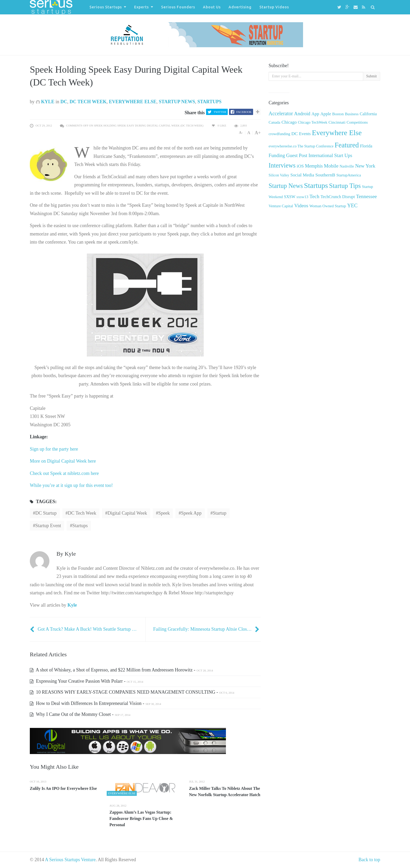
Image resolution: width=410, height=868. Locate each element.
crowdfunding (279, 134)
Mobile (331, 166)
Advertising (240, 7)
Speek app (191, 513)
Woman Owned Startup (328, 206)
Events (305, 134)
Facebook (244, 112)
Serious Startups (106, 7)
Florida (366, 146)
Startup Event (48, 526)
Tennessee (366, 196)
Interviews (282, 165)
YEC (352, 205)
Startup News (177, 102)
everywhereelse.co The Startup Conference (301, 146)
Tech (314, 196)
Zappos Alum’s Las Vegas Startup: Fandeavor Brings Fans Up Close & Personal (141, 818)
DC (64, 102)
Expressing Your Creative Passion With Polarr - (86, 681)
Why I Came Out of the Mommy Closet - (80, 714)
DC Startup (46, 513)
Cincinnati (337, 122)
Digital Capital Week (127, 513)
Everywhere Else (133, 102)
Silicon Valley (279, 175)
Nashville (347, 166)
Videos (301, 206)
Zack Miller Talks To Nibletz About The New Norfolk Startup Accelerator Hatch (225, 792)
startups (80, 526)
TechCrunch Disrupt (338, 197)
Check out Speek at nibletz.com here (64, 473)
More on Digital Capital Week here (63, 461)
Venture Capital (281, 206)
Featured (347, 145)
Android (302, 114)
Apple (326, 114)
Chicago (289, 122)
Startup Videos (274, 7)
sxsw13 (302, 197)
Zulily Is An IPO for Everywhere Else (63, 788)
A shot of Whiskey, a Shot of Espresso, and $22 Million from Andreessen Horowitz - (121, 670)
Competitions (357, 122)
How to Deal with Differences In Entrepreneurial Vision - (95, 703)
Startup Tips (345, 186)
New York (365, 166)
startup (220, 513)
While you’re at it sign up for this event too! (71, 485)
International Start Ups (330, 156)
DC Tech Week (88, 102)
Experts (141, 7)
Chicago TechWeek (312, 122)
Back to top (369, 860)
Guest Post (297, 155)
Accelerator (281, 113)
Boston (338, 114)
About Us (212, 7)
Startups (209, 102)
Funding (277, 155)
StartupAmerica (349, 175)
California (368, 114)
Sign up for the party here (54, 449)
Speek (164, 513)
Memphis (314, 166)
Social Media (302, 175)
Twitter (220, 112)
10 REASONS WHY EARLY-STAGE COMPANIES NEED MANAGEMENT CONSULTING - (132, 692)
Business (352, 114)
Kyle (45, 102)
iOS (300, 166)
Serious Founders (178, 7)
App (315, 114)
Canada (274, 122)
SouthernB (325, 175)
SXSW (290, 197)
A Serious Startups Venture (70, 860)
